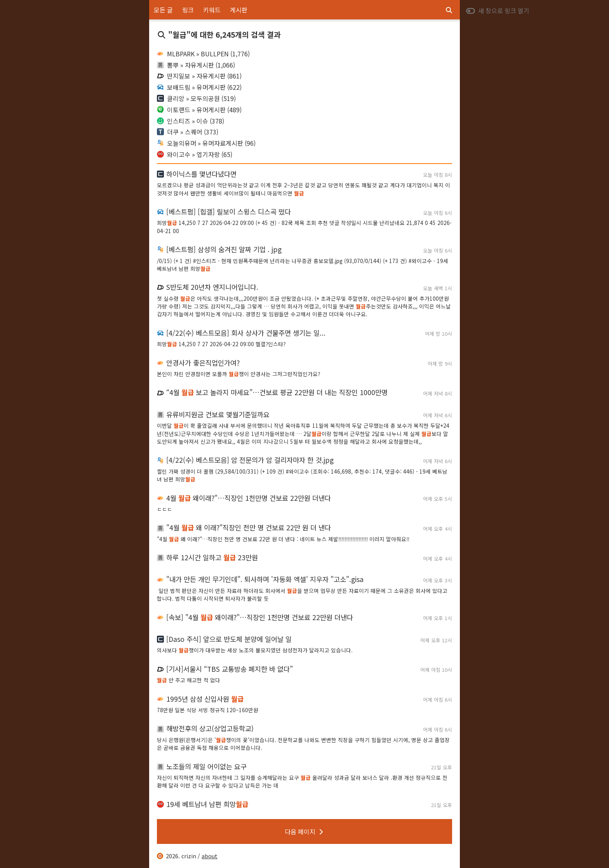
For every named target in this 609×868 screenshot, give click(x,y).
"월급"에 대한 (219, 35)
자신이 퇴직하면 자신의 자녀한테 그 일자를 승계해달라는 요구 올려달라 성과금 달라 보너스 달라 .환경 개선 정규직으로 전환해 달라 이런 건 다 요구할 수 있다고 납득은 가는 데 (302, 781)
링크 (188, 10)
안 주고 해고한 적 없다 (189, 680)
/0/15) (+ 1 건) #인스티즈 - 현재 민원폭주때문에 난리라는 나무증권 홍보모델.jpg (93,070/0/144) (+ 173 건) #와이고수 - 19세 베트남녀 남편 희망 (303, 265)
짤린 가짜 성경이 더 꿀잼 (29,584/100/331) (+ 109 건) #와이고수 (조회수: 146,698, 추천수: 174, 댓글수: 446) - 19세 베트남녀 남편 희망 (302, 475)
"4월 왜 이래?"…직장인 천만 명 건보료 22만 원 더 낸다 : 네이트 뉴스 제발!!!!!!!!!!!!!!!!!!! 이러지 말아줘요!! (283, 539)
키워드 (212, 10)
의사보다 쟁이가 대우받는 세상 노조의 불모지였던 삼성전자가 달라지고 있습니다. (255, 650)
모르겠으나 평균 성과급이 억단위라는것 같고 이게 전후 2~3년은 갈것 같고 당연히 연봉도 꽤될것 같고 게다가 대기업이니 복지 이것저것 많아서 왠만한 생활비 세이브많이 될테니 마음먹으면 (304, 189)
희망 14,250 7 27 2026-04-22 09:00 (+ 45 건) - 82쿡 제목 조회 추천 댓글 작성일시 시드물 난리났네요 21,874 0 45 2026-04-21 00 (304, 227)
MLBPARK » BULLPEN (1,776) (203, 54)
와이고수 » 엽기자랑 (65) (195, 154)
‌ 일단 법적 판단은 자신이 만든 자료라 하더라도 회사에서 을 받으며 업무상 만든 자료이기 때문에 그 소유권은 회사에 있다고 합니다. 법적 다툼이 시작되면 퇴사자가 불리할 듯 (302, 594)
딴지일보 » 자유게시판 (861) (199, 76)
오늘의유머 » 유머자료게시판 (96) (206, 143)
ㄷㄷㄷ (164, 509)
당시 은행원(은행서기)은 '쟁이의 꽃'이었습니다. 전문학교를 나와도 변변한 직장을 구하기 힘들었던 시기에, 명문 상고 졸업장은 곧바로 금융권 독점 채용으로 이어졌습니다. (303, 744)
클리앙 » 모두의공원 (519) (196, 98)
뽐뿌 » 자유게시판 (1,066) (196, 65)
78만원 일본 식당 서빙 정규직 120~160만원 (208, 710)
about (210, 856)
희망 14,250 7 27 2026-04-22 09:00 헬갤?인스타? (221, 344)
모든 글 (163, 10)
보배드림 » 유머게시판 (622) (199, 87)
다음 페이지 (305, 831)
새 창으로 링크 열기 (498, 10)
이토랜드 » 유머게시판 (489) (199, 110)
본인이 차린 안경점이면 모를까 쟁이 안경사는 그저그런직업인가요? (238, 374)
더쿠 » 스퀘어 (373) (188, 132)
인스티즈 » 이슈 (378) (191, 121)
